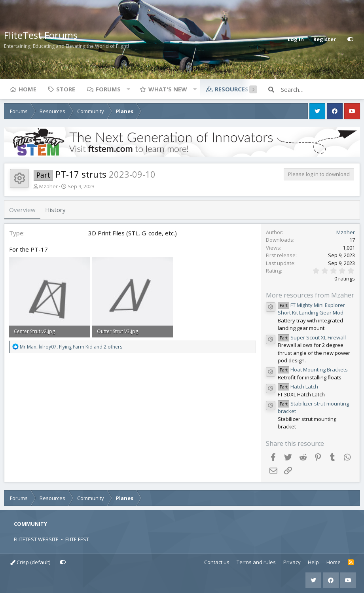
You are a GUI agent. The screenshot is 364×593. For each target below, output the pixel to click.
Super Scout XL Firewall (312, 337)
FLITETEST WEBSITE (36, 539)
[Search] (320, 89)
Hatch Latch (298, 386)
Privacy (292, 562)
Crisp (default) (30, 562)
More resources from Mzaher (310, 295)
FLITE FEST (77, 539)
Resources (232, 89)
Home (27, 89)
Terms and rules (256, 562)
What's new (168, 89)
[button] (128, 89)
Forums (108, 89)
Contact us (217, 562)
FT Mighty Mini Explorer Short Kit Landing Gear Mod (311, 309)
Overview (22, 210)
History (55, 210)
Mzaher (48, 186)
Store (66, 89)
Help (313, 562)
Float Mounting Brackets (313, 369)
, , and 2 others (71, 347)
